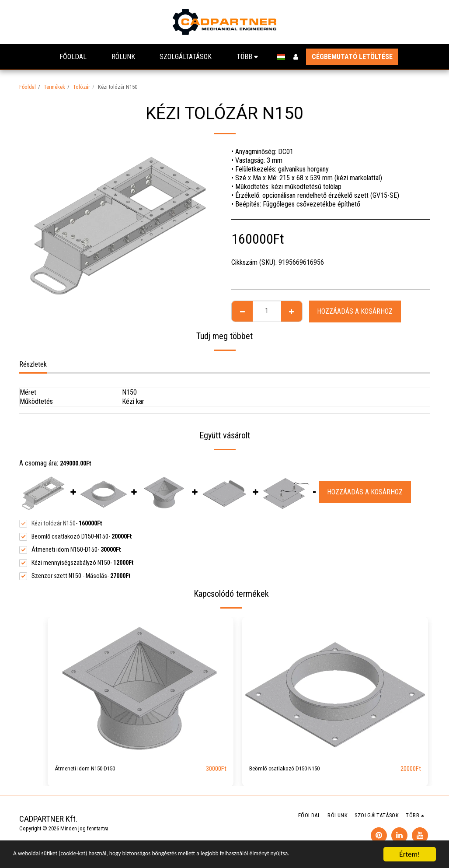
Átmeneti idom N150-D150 (92, 769)
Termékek (54, 87)
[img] (141, 687)
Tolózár (82, 87)
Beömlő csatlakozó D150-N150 (292, 769)
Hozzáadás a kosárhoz (355, 311)
